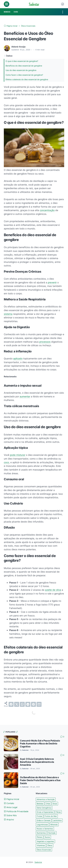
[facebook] (11, 704)
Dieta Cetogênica (44, 808)
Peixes (40, 837)
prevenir (52, 283)
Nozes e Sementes (45, 829)
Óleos (50, 846)
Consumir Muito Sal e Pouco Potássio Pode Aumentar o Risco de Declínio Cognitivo (40, 744)
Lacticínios (57, 821)
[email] (39, 704)
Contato (9, 803)
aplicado (18, 359)
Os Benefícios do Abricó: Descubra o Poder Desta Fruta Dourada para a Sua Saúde (40, 780)
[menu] (7, 4)
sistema (8, 314)
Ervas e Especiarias (45, 812)
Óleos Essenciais (44, 850)
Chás (48, 804)
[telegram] (28, 704)
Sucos (47, 837)
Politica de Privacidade (16, 812)
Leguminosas (42, 825)
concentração (47, 210)
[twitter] (17, 704)
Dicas (55, 804)
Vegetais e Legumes (45, 841)
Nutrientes (41, 833)
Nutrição (52, 833)
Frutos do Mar (51, 816)
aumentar (25, 397)
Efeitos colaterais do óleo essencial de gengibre (29, 80)
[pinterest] (33, 704)
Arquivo (9, 820)
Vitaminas (41, 846)
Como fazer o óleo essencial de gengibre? (26, 75)
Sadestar (38, 862)
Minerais (54, 825)
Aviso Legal (11, 807)
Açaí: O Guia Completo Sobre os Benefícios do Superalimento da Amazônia (37, 762)
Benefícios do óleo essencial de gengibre (26, 66)
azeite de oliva (53, 590)
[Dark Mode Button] (63, 4)
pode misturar (18, 455)
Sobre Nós (10, 816)
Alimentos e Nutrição (46, 800)
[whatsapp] (22, 704)
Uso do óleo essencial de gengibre (22, 70)
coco (6, 462)
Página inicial (11, 799)
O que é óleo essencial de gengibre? (23, 61)
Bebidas (40, 804)
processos (45, 342)
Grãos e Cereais (44, 821)
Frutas (39, 816)
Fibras (58, 812)
